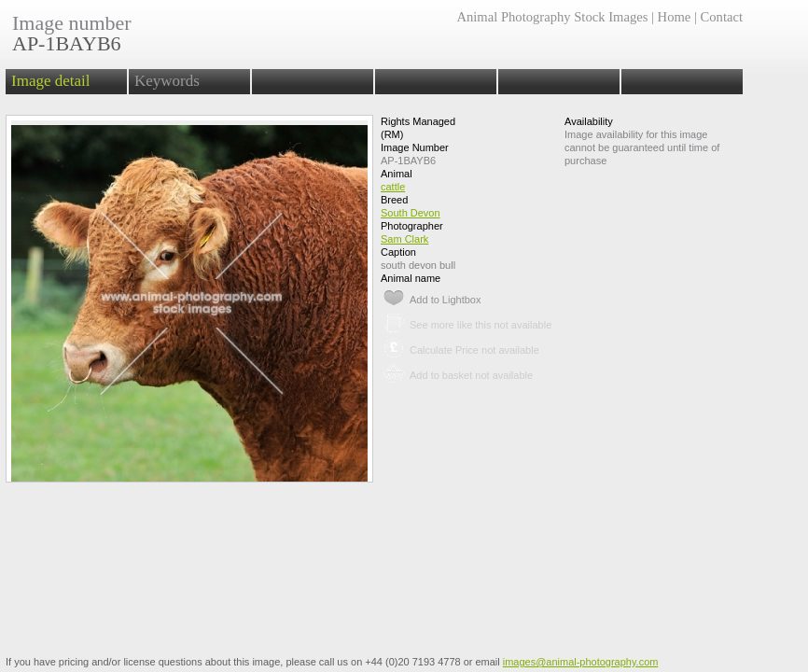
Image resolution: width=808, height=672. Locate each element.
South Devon (411, 213)
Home (675, 17)
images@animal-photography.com (581, 662)
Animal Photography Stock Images (552, 17)
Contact (722, 17)
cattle (393, 187)
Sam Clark (404, 239)
